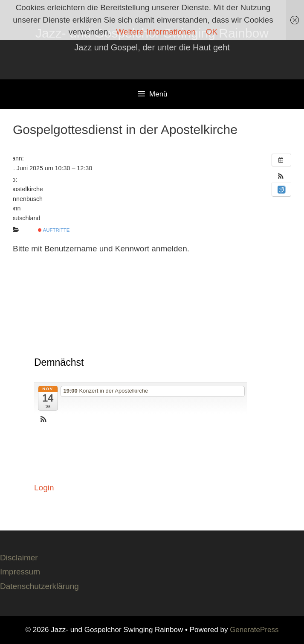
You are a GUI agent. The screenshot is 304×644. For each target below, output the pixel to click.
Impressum (20, 572)
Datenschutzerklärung (39, 586)
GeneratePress (254, 630)
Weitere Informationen (156, 32)
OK (212, 32)
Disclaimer (19, 558)
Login (44, 488)
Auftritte (54, 230)
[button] (281, 177)
